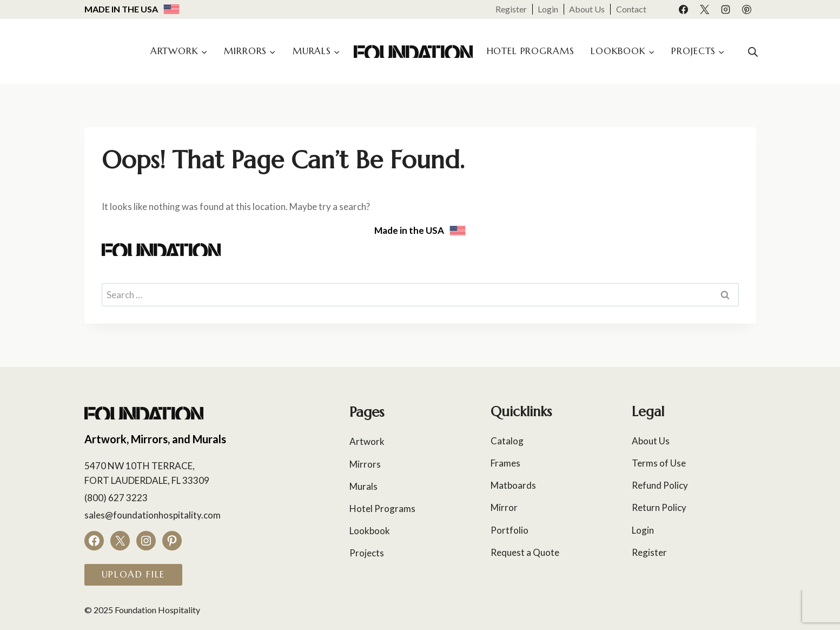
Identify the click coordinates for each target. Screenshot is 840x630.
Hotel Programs (531, 51)
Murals (363, 486)
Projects (367, 553)
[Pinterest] (747, 9)
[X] (704, 9)
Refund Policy (660, 485)
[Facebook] (683, 9)
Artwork (367, 441)
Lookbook (370, 531)
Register (511, 9)
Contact (631, 9)
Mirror (504, 507)
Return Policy (659, 507)
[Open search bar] (753, 52)
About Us (587, 9)
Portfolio (510, 530)
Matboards (513, 485)
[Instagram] (725, 9)
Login (548, 9)
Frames (505, 463)
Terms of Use (659, 463)
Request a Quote (525, 552)
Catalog (507, 441)
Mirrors (365, 464)
